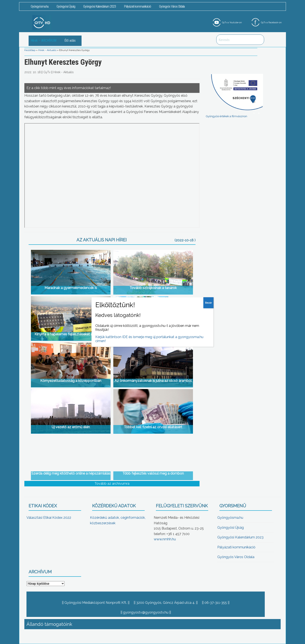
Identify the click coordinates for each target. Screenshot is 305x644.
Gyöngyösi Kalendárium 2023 (100, 6)
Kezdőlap (30, 50)
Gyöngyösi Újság (66, 6)
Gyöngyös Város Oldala (172, 6)
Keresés (259, 40)
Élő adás (70, 41)
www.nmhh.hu (165, 539)
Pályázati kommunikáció (137, 6)
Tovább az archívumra (112, 484)
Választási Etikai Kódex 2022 (49, 518)
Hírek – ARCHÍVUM (44, 41)
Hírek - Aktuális (47, 50)
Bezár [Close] (208, 303)
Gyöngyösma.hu (40, 6)
